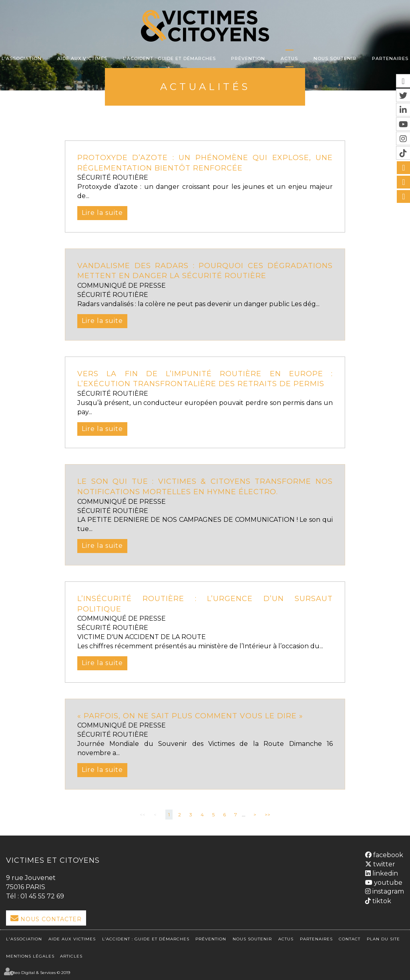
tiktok (381, 901)
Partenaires (390, 58)
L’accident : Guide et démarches (169, 58)
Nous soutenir (335, 58)
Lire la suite (102, 213)
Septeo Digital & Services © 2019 (38, 973)
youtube (387, 883)
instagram (387, 891)
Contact (350, 939)
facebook (387, 855)
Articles (71, 956)
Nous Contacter (51, 919)
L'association (22, 58)
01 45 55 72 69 (42, 896)
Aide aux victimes (82, 58)
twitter (383, 864)
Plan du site (383, 939)
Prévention (248, 58)
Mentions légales (30, 956)
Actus (289, 58)
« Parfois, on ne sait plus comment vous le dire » (190, 716)
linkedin (384, 873)
